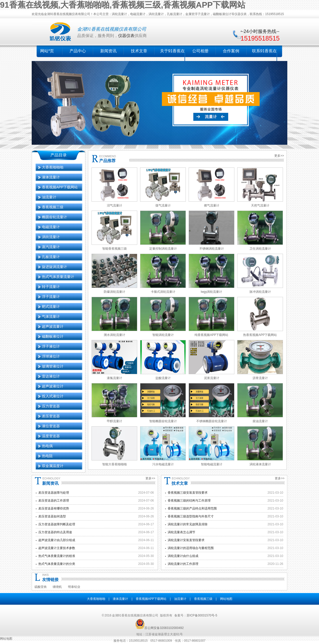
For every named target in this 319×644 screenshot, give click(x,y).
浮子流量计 (51, 297)
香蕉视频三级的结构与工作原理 (189, 501)
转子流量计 (51, 287)
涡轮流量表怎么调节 (181, 532)
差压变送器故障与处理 (54, 493)
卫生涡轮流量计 (260, 249)
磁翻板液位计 (53, 336)
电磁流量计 (51, 227)
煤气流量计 (163, 205)
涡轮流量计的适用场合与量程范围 (191, 548)
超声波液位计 (53, 386)
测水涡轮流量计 (115, 335)
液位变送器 (51, 426)
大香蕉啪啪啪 (53, 167)
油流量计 (49, 197)
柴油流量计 (260, 421)
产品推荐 (107, 161)
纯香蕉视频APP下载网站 (211, 335)
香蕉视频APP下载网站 (60, 187)
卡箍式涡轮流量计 (163, 292)
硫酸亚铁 (41, 587)
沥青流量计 (260, 378)
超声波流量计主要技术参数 (57, 548)
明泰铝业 (74, 587)
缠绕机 (57, 587)
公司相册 (200, 51)
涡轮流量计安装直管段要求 (186, 540)
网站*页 (47, 51)
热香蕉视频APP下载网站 (260, 335)
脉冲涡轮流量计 (260, 292)
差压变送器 (51, 416)
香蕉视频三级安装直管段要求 (188, 493)
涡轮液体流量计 (260, 464)
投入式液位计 (53, 396)
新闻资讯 (108, 51)
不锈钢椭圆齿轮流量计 (212, 421)
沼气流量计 (115, 205)
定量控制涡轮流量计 (163, 249)
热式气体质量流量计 (58, 277)
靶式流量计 (51, 307)
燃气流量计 (212, 205)
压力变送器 (51, 406)
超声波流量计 (53, 326)
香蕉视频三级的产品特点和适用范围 (192, 508)
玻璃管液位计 (53, 366)
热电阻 (47, 456)
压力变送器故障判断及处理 (57, 524)
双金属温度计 (53, 466)
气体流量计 (51, 317)
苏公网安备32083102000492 (164, 628)
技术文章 (139, 51)
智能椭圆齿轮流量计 (163, 421)
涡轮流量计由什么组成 (183, 556)
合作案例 (231, 51)
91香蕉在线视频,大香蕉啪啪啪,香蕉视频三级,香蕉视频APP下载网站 (123, 5)
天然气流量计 (260, 205)
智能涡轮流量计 (163, 335)
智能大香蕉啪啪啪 (115, 464)
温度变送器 (51, 436)
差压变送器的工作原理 (54, 501)
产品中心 (78, 51)
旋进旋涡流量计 (54, 267)
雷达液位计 (51, 376)
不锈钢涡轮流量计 (212, 249)
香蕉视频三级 (53, 207)
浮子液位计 (51, 346)
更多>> (279, 156)
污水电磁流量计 (163, 464)
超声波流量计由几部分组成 (57, 540)
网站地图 (226, 599)
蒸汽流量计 (51, 247)
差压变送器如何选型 (52, 516)
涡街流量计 (51, 237)
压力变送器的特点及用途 (55, 532)
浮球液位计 (51, 356)
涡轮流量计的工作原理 (183, 564)
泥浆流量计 (212, 378)
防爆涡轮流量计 (115, 292)
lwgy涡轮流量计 (211, 292)
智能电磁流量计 (212, 464)
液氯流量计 (115, 378)
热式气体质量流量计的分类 (57, 564)
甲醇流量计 (115, 421)
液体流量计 (51, 177)
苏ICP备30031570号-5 (202, 615)
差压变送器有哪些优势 (54, 508)
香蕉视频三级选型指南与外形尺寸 (191, 516)
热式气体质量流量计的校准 (57, 556)
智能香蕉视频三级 (115, 249)
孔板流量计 (51, 257)
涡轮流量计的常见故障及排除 (188, 524)
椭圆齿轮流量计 (54, 217)
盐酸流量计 (163, 378)
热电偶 (47, 446)
